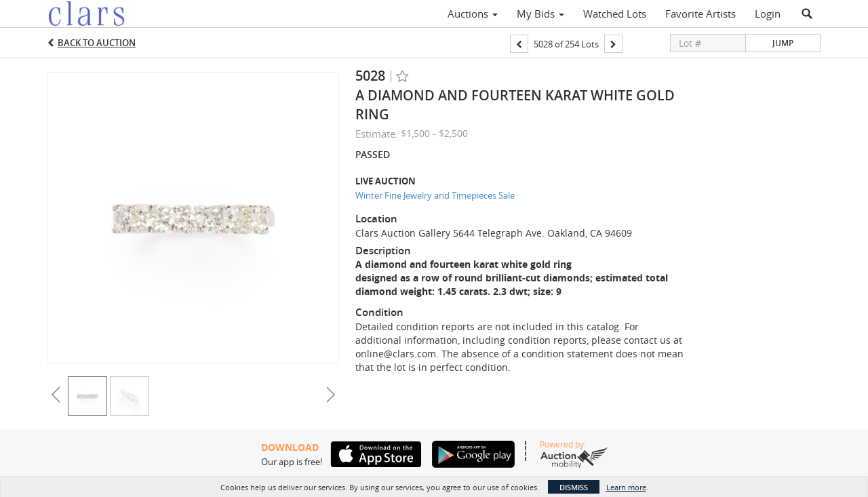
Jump (783, 43)
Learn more (626, 487)
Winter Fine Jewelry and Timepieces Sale (435, 195)
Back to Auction (97, 43)
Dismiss (574, 487)
